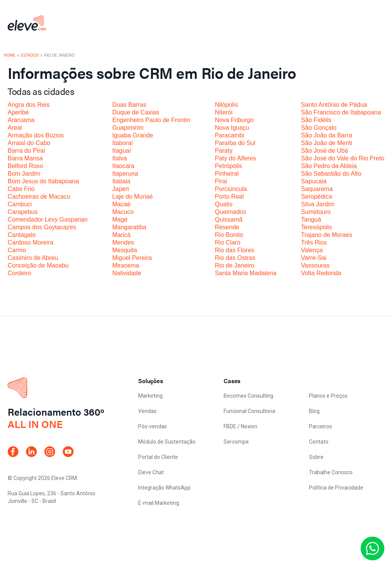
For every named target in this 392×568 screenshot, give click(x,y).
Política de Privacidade (336, 488)
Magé (120, 220)
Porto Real (229, 197)
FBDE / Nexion (240, 426)
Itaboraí (122, 143)
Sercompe (236, 442)
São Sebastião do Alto (331, 174)
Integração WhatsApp (164, 488)
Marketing (150, 396)
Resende (227, 227)
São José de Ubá (324, 151)
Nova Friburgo (234, 120)
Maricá (121, 235)
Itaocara (123, 166)
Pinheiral (227, 174)
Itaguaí (122, 151)
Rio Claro (228, 242)
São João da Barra (326, 135)
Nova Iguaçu (232, 128)
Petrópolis (228, 166)
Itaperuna (125, 174)
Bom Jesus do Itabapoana (43, 181)
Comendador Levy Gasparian (48, 220)
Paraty (224, 151)
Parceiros (320, 426)
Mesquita (125, 250)
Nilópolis (226, 105)
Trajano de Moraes (327, 235)
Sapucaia (314, 181)
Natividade (127, 273)
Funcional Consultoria (249, 411)
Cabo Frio (21, 189)
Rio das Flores (234, 250)
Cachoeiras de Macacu (39, 197)
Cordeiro (19, 273)
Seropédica (316, 197)
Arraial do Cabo (29, 143)
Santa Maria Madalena (246, 273)
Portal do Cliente (158, 457)
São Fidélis (316, 120)
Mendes (123, 242)
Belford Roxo (25, 166)
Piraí (221, 181)
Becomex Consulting (248, 396)
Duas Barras (129, 105)
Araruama (21, 120)
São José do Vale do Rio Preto (343, 158)
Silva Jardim (318, 204)
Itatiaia (121, 181)
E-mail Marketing (159, 503)
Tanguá (311, 220)
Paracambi (229, 135)
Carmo (17, 250)
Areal (15, 128)
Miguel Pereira (132, 258)
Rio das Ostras (235, 258)
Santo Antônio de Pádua (334, 105)
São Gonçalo (319, 128)
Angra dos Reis (29, 105)
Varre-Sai (314, 258)
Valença (312, 250)
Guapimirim (128, 128)
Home (10, 55)
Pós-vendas (153, 426)
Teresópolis (316, 227)
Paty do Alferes (235, 158)
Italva (119, 158)
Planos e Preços (328, 396)
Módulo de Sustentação (167, 442)
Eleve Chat (151, 472)
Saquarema (317, 189)
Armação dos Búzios (36, 135)
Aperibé (18, 112)
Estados (30, 55)
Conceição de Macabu (38, 265)
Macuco (123, 212)
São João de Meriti (326, 143)
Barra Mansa (25, 158)
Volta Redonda (321, 273)
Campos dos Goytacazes (42, 227)
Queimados (230, 212)
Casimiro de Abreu (33, 258)
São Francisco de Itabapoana (341, 112)
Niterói (224, 112)
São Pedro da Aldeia (329, 166)
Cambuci (20, 204)
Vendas (147, 411)
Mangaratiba (129, 227)
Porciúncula (231, 189)
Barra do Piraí (27, 151)
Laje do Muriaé (132, 197)
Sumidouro (316, 212)
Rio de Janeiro (234, 265)
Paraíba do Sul (235, 143)
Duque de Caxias (136, 112)
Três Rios (314, 242)
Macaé (121, 204)
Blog (314, 411)
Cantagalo (22, 235)
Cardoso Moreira (30, 242)
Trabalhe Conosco (331, 472)
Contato (319, 442)
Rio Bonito (229, 235)
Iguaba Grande (133, 135)
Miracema (126, 265)
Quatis (224, 204)
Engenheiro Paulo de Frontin (151, 120)
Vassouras (315, 265)
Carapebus (23, 212)
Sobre (316, 457)
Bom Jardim (24, 174)
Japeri (121, 189)
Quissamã (229, 220)
